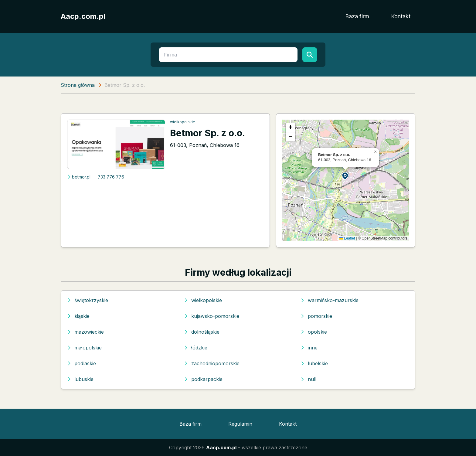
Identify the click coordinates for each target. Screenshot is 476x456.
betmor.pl (79, 177)
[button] (345, 176)
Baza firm (357, 16)
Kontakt (401, 16)
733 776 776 (111, 177)
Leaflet (347, 238)
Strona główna (78, 85)
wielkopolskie (183, 122)
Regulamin (240, 424)
